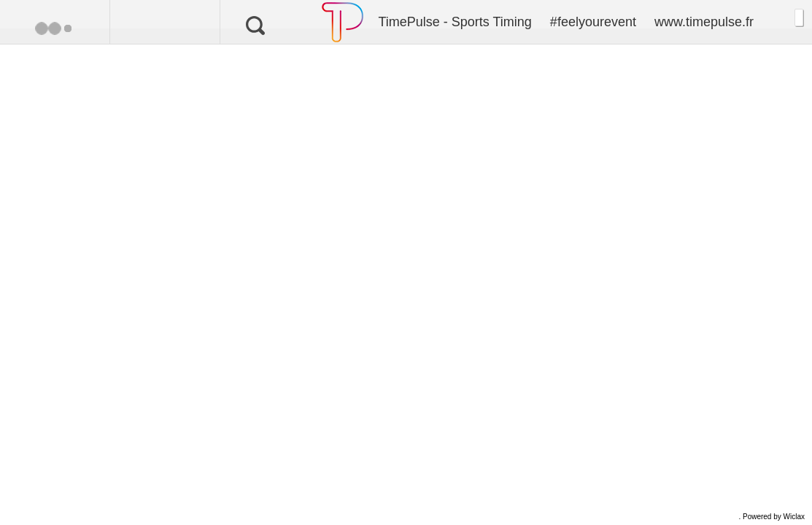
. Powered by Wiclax (772, 517)
